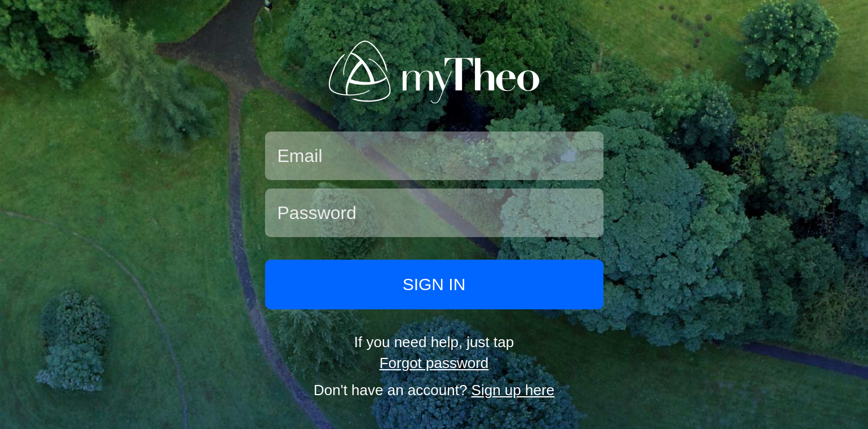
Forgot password (434, 363)
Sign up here (513, 390)
